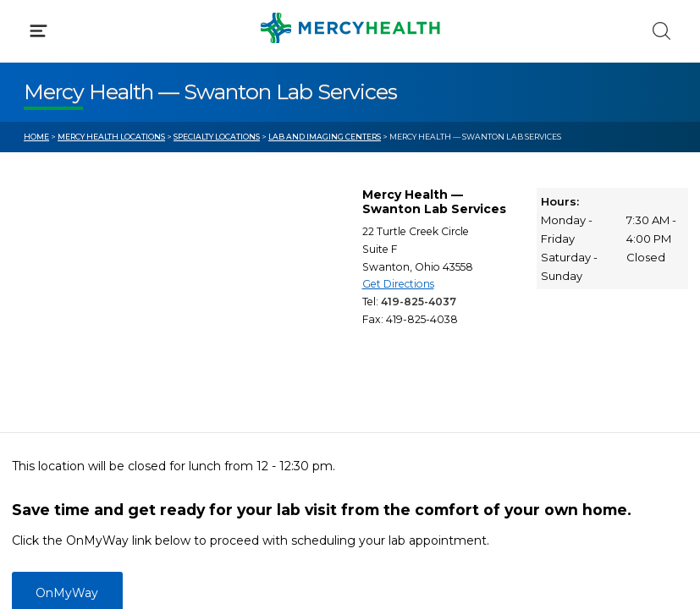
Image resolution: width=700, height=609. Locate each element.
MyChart (400, 355)
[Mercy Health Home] (33, 27)
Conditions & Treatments (101, 159)
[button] (350, 85)
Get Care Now (66, 324)
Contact (48, 387)
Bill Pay (47, 355)
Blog (388, 324)
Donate (397, 387)
